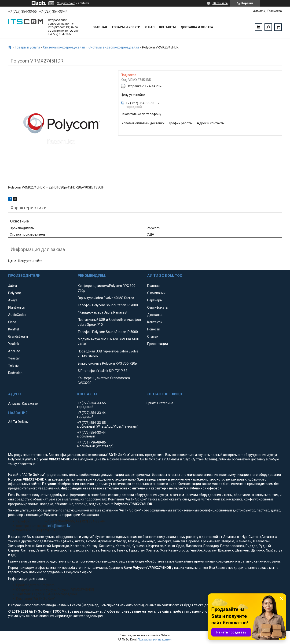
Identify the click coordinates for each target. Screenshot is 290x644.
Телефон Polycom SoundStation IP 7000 (108, 305)
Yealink (14, 344)
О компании (156, 293)
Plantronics (17, 307)
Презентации (158, 344)
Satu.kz (166, 635)
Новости (154, 329)
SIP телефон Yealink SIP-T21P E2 (103, 371)
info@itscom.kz (59, 526)
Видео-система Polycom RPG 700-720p (107, 363)
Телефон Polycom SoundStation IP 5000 (108, 332)
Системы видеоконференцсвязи (114, 47)
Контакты (167, 27)
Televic (13, 366)
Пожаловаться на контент (155, 640)
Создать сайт (66, 3)
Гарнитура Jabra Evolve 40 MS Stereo (106, 298)
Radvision (15, 373)
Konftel (14, 329)
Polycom (15, 293)
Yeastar (14, 358)
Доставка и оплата (197, 27)
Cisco (12, 322)
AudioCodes (17, 315)
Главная (100, 27)
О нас (150, 27)
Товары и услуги (126, 27)
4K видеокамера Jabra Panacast (103, 312)
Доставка (155, 315)
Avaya (13, 300)
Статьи (153, 337)
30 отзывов (220, 3)
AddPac (14, 351)
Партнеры (155, 300)
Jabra (13, 286)
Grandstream (18, 337)
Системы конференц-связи (64, 47)
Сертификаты (158, 307)
